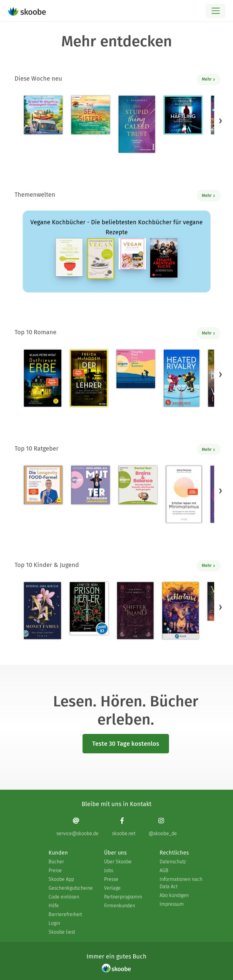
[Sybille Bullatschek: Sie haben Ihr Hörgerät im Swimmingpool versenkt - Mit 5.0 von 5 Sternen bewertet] (43, 115)
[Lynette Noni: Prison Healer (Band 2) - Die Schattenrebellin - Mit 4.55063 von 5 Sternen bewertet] (89, 608)
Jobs (109, 870)
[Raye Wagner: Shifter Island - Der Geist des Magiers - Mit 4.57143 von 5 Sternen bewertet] (135, 611)
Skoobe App (61, 879)
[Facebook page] (124, 827)
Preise (55, 870)
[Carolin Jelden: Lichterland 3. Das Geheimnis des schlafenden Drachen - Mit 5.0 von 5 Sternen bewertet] (181, 611)
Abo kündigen (174, 895)
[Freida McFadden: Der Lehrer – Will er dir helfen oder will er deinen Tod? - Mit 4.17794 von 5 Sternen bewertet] (89, 378)
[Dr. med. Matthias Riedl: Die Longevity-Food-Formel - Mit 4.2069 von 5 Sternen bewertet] (43, 485)
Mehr (209, 79)
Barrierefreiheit (65, 914)
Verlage (112, 888)
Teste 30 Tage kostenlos (126, 744)
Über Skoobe (118, 862)
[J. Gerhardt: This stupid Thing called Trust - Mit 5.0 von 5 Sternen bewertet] (137, 124)
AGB (164, 870)
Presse (111, 879)
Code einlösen (64, 897)
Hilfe (54, 906)
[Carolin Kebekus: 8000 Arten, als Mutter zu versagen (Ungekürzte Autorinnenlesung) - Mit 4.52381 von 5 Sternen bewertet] (91, 485)
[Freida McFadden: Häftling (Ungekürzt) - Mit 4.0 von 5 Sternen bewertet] (183, 115)
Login (54, 923)
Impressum (172, 904)
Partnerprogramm (123, 897)
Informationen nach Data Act (181, 883)
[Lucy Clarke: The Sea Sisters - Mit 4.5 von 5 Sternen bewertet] (91, 115)
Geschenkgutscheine (70, 888)
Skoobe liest (62, 932)
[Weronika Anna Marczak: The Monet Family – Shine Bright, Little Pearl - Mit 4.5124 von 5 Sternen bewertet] (42, 611)
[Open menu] (216, 11)
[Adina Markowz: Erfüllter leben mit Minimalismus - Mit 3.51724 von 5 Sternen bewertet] (184, 494)
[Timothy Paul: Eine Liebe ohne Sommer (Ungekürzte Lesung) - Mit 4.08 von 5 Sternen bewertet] (136, 369)
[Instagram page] (163, 827)
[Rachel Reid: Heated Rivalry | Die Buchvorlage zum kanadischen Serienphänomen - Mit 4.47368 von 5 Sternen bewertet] (182, 378)
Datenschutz (173, 862)
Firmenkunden (120, 906)
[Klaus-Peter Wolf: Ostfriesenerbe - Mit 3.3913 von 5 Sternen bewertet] (43, 378)
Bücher (56, 862)
